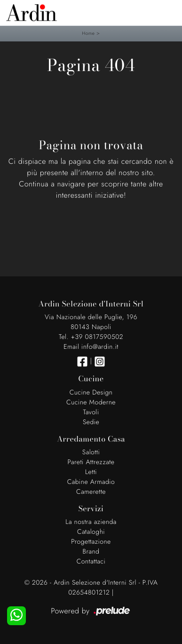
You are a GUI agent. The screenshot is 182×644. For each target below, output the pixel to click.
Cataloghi (91, 532)
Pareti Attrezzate (91, 462)
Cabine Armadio (91, 482)
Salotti (91, 452)
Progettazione (91, 542)
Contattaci (91, 562)
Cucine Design (91, 393)
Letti (91, 472)
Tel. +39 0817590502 (91, 337)
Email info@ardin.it (91, 347)
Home (88, 33)
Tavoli (91, 412)
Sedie (91, 422)
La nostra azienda (91, 522)
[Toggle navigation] (168, 12)
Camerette (91, 492)
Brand (91, 552)
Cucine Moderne (91, 402)
